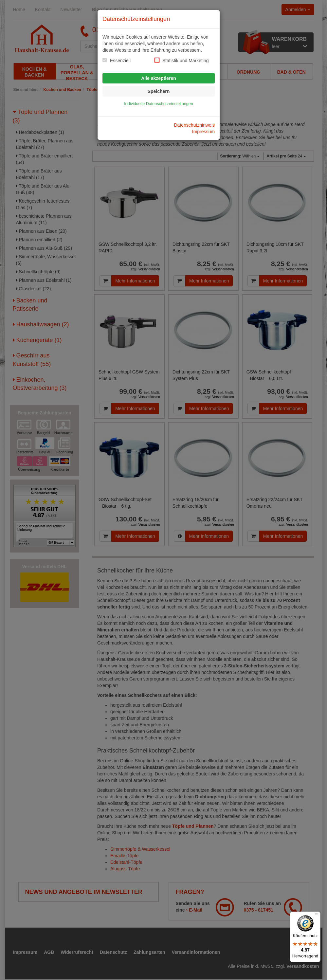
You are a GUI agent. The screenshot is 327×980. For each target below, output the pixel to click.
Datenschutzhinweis (194, 125)
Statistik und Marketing (186, 61)
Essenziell (120, 61)
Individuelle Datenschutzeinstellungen (159, 104)
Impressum (203, 132)
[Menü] (317, 916)
